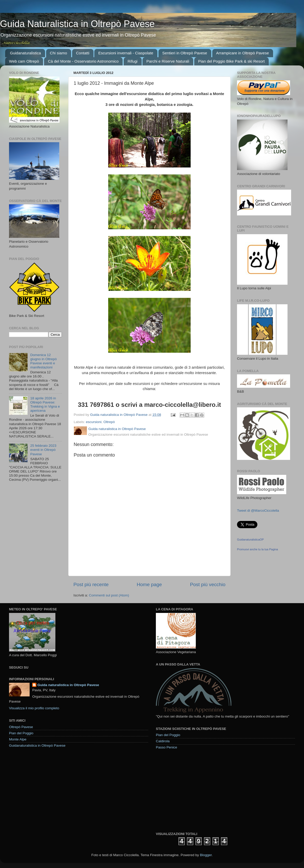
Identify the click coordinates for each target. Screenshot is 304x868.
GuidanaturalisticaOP (250, 540)
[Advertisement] (195, 790)
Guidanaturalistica (26, 53)
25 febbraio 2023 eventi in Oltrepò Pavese (43, 450)
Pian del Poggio (21, 733)
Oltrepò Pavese (21, 727)
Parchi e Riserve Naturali (168, 61)
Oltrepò (109, 422)
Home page (149, 584)
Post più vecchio (208, 584)
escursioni (94, 422)
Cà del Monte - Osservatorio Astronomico (83, 61)
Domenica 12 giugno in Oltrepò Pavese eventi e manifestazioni (43, 361)
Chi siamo (59, 53)
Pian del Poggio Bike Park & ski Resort (231, 61)
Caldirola (163, 741)
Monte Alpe (18, 739)
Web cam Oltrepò (24, 61)
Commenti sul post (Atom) (109, 595)
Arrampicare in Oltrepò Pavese (243, 53)
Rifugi (132, 61)
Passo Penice (167, 747)
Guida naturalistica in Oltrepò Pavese (68, 685)
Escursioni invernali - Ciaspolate (126, 53)
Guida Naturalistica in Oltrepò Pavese (77, 24)
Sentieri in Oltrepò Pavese (185, 53)
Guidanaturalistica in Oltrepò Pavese (37, 745)
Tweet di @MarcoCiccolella (258, 511)
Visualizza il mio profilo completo (34, 708)
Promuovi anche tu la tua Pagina (257, 549)
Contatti (83, 53)
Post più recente (91, 584)
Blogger (206, 855)
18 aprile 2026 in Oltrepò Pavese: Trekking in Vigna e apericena (45, 404)
